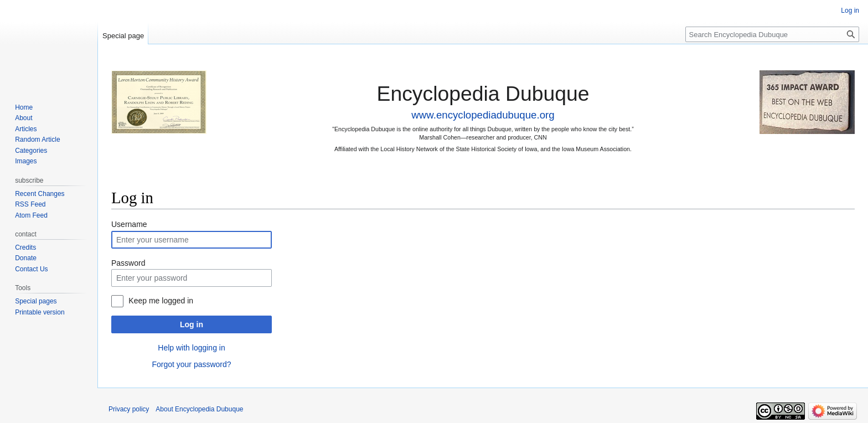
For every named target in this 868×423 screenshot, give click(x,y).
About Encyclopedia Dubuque (199, 409)
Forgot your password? (191, 364)
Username (129, 224)
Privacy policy (129, 409)
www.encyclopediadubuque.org (483, 115)
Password (128, 263)
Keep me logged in (161, 301)
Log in (192, 324)
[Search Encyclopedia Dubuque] (772, 34)
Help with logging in (191, 348)
